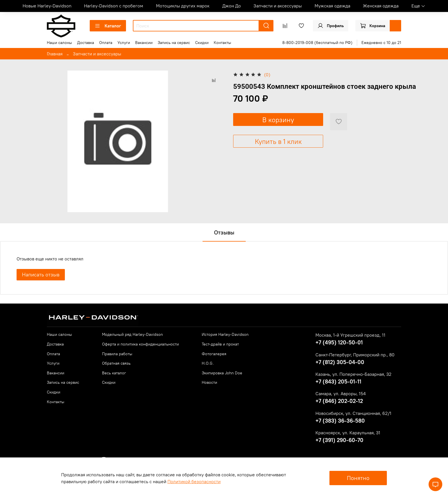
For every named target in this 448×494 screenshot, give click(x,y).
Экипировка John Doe (222, 373)
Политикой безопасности (194, 481)
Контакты (222, 43)
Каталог (108, 26)
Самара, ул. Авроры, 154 (341, 393)
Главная (55, 54)
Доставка (86, 43)
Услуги (124, 43)
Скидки (202, 43)
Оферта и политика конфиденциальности (140, 344)
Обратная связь (116, 363)
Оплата (106, 43)
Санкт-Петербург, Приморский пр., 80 (355, 355)
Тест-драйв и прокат (220, 344)
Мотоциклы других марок (183, 6)
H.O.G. (208, 363)
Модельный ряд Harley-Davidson (132, 334)
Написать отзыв (41, 275)
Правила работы (117, 354)
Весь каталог (114, 373)
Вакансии (144, 43)
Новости (209, 382)
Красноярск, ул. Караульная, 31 (348, 433)
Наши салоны (59, 43)
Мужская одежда (332, 6)
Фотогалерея (214, 354)
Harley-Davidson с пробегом (114, 6)
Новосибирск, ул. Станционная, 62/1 (353, 413)
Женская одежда (381, 6)
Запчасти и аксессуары (278, 6)
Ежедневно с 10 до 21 (381, 43)
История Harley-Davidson (225, 334)
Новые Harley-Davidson (47, 6)
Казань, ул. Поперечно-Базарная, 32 (353, 374)
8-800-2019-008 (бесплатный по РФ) (317, 43)
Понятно (358, 478)
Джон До (232, 6)
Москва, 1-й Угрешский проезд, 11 (350, 335)
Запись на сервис (174, 43)
